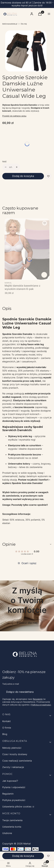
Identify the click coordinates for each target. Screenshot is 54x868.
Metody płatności (12, 748)
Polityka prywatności (14, 800)
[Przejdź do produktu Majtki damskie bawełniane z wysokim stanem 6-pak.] (27, 249)
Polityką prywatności (41, 705)
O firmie (7, 728)
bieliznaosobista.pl (10, 24)
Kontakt (6, 721)
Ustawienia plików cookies (17, 807)
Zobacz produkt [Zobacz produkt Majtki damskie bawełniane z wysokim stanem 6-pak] (44, 275)
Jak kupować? (10, 781)
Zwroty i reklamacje (13, 767)
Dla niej (24, 24)
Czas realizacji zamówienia (17, 761)
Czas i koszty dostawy (15, 754)
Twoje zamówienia (12, 820)
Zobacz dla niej (27, 623)
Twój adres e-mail (11, 684)
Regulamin (38, 699)
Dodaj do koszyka (23, 176)
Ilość (4, 161)
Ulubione (7, 833)
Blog (5, 734)
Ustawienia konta (12, 827)
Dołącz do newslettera (20, 692)
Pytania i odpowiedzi (14, 787)
